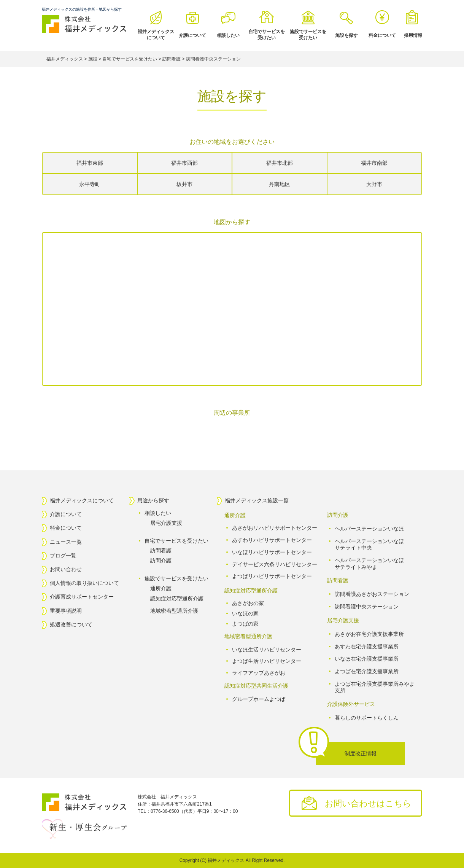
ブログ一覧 (63, 556)
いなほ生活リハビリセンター (267, 650)
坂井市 (184, 184)
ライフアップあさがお (259, 673)
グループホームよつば (259, 699)
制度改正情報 (361, 753)
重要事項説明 (66, 611)
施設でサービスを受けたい (308, 35)
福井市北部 (280, 163)
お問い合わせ (66, 569)
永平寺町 (90, 184)
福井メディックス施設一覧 (257, 500)
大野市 (374, 184)
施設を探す (346, 35)
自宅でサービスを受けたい (267, 35)
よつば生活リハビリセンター (267, 661)
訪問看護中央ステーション (367, 607)
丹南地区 (280, 184)
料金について (382, 35)
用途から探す (153, 500)
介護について (192, 35)
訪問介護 (161, 561)
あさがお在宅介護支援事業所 (369, 634)
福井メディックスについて (156, 35)
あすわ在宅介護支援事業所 (367, 646)
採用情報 (413, 35)
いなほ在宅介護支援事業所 (367, 659)
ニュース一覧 (66, 542)
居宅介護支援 (166, 523)
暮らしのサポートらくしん (367, 718)
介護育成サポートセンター (82, 597)
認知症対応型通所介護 (177, 599)
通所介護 (161, 588)
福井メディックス (226, 860)
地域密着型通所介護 (174, 611)
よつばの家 (245, 624)
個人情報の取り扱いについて (84, 583)
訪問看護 (161, 551)
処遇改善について (71, 624)
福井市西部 (184, 163)
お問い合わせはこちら (368, 803)
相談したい (228, 35)
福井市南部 (374, 163)
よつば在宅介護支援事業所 (367, 671)
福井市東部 (90, 163)
